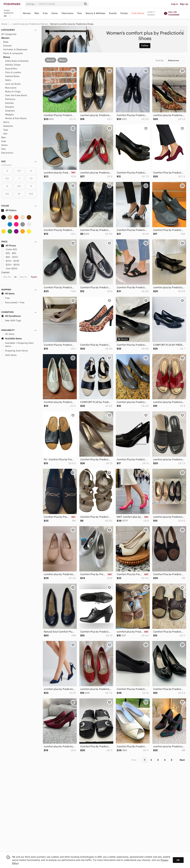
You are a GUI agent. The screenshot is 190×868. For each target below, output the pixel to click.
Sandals (9, 103)
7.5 (31, 178)
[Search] (60, 4)
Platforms (10, 99)
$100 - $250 (10, 261)
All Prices (9, 246)
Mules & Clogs (13, 92)
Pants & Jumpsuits (13, 53)
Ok (178, 860)
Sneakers (10, 111)
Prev (134, 760)
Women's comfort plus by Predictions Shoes (72, 24)
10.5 (31, 194)
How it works (151, 13)
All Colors (9, 210)
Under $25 (9, 249)
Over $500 (9, 268)
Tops (6, 130)
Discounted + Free (13, 302)
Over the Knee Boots (16, 95)
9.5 (7, 194)
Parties (124, 13)
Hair (5, 134)
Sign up (184, 4)
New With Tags (11, 320)
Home (55, 13)
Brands (113, 13)
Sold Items (9, 355)
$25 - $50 (9, 253)
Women (27, 13)
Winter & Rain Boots (16, 118)
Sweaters (8, 126)
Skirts (6, 122)
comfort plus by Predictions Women (30, 24)
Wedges (9, 114)
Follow (145, 46)
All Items (8, 294)
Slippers (10, 107)
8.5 (19, 186)
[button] (32, 4)
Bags (6, 42)
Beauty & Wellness (96, 13)
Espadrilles (11, 69)
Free (6, 298)
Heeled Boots (12, 76)
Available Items (11, 338)
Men (37, 13)
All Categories (9, 34)
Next (182, 760)
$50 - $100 (10, 257)
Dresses (7, 46)
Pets (80, 13)
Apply (34, 277)
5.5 (19, 171)
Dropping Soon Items (15, 351)
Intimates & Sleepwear (15, 49)
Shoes (7, 57)
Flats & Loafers (13, 72)
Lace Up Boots (13, 84)
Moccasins (11, 88)
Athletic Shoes (13, 65)
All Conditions (11, 316)
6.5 (7, 178)
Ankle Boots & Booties (17, 61)
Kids (45, 13)
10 (19, 194)
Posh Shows (138, 13)
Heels (8, 80)
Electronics (68, 13)
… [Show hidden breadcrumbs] (10, 24)
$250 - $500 (10, 265)
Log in (174, 4)
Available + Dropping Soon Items (17, 345)
